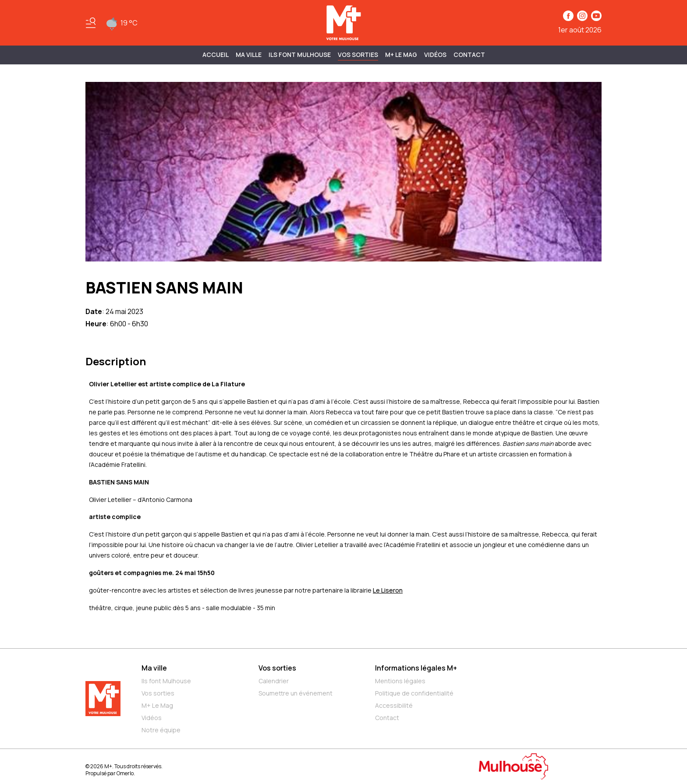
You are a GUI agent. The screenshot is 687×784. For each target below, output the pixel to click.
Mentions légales (400, 681)
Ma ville (154, 668)
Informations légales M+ (416, 668)
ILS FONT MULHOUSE (300, 55)
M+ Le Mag (401, 55)
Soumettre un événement (296, 693)
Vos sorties (358, 55)
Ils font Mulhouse (166, 681)
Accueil (216, 55)
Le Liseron (388, 590)
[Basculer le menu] (91, 23)
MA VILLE (249, 55)
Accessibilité (394, 705)
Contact (469, 55)
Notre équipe (161, 730)
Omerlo (125, 773)
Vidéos (435, 55)
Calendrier (274, 681)
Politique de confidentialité (414, 693)
